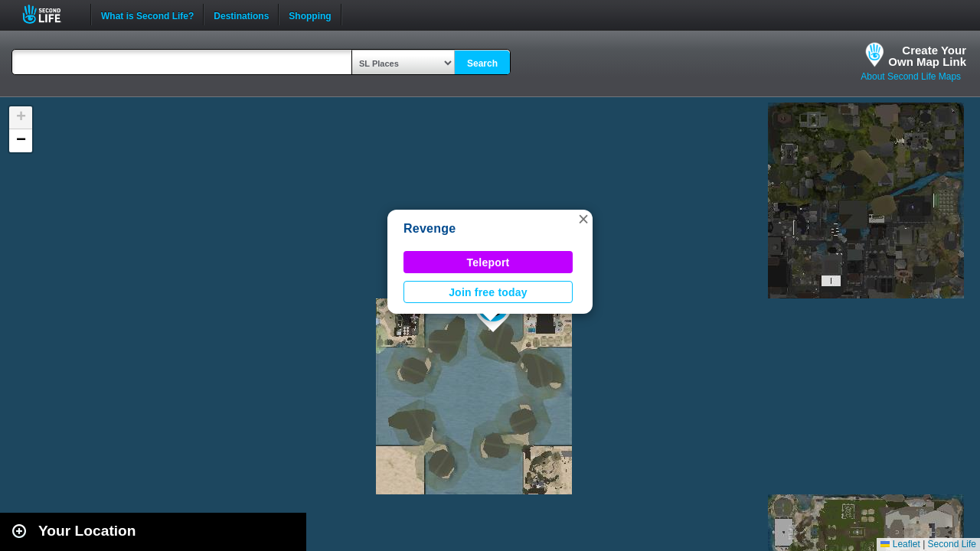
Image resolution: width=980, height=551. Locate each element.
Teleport (488, 262)
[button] (583, 219)
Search (482, 64)
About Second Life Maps (911, 77)
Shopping (310, 15)
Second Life (50, 14)
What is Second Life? (147, 15)
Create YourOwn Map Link (927, 56)
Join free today (488, 292)
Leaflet (900, 544)
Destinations (241, 15)
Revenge (430, 228)
